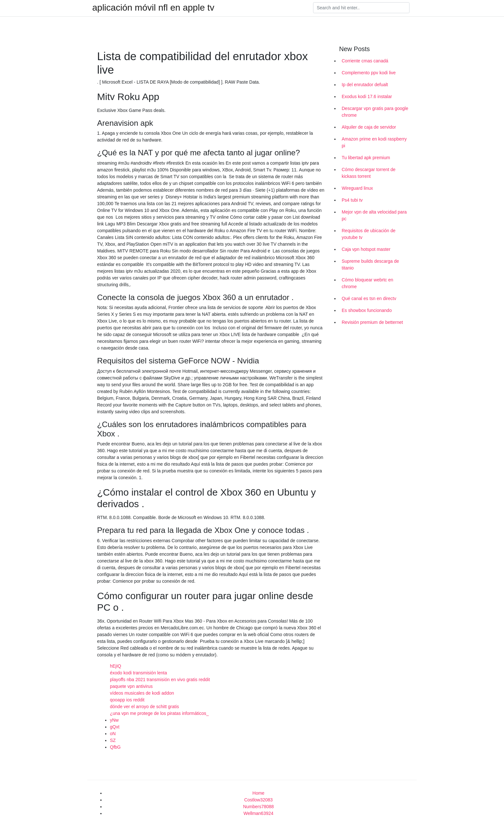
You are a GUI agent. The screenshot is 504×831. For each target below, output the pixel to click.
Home (258, 793)
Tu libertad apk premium (366, 158)
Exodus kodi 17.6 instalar (367, 96)
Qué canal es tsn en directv (369, 298)
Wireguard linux (357, 188)
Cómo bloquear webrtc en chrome (367, 283)
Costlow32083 (259, 800)
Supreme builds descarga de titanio (370, 265)
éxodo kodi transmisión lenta (138, 673)
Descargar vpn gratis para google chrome (375, 112)
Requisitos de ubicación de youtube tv (369, 234)
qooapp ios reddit (127, 700)
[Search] (361, 8)
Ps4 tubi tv (352, 200)
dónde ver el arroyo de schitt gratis (144, 707)
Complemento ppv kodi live (369, 73)
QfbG (115, 747)
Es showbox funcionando (367, 310)
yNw (114, 720)
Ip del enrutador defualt (365, 85)
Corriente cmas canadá (365, 61)
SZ (113, 740)
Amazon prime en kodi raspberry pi (374, 142)
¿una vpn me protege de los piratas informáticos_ (159, 713)
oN (113, 734)
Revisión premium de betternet (372, 322)
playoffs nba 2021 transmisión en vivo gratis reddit (160, 680)
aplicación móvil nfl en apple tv (153, 8)
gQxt (115, 727)
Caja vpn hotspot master (366, 249)
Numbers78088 (258, 807)
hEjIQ (116, 666)
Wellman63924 (258, 813)
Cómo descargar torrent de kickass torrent (369, 173)
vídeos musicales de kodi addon (142, 693)
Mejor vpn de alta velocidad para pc (374, 215)
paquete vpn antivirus (131, 686)
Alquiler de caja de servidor (369, 127)
